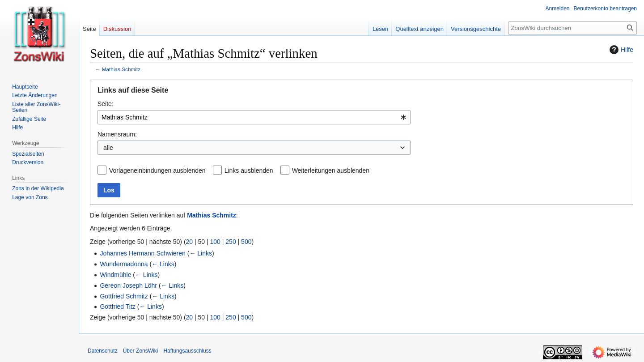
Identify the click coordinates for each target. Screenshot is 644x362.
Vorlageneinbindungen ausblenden (157, 170)
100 (215, 242)
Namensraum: (117, 134)
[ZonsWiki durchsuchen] (572, 28)
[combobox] (254, 117)
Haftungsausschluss (187, 351)
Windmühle (115, 275)
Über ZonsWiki (141, 351)
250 (231, 242)
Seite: (106, 104)
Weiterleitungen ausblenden (331, 170)
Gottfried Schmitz (124, 296)
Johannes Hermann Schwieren (142, 253)
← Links (201, 253)
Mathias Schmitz (121, 69)
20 (190, 242)
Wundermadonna (124, 264)
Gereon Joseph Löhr (128, 285)
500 (246, 242)
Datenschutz (103, 351)
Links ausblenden (249, 170)
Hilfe (620, 50)
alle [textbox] (108, 148)
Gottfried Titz (117, 307)
